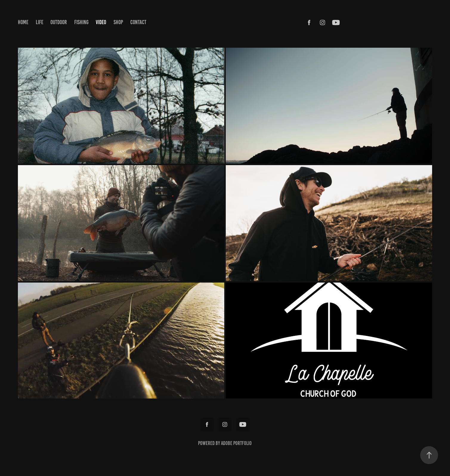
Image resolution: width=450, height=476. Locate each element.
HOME (23, 22)
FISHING (81, 22)
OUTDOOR (59, 22)
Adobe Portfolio (236, 443)
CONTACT (138, 22)
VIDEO (101, 22)
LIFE (40, 22)
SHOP (118, 22)
